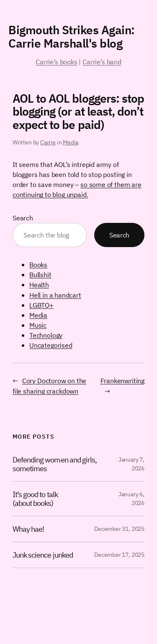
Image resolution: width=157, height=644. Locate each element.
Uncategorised (51, 345)
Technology (46, 335)
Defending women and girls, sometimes (55, 464)
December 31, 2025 (119, 529)
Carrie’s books (56, 62)
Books (38, 264)
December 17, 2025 (119, 555)
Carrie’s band (102, 62)
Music (38, 325)
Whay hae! (28, 529)
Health (39, 284)
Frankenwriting (122, 380)
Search (23, 218)
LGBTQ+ (41, 305)
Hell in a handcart (55, 295)
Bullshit (40, 274)
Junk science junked (43, 555)
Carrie (48, 142)
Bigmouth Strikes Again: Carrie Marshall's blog (72, 37)
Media (71, 142)
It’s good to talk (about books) (35, 499)
